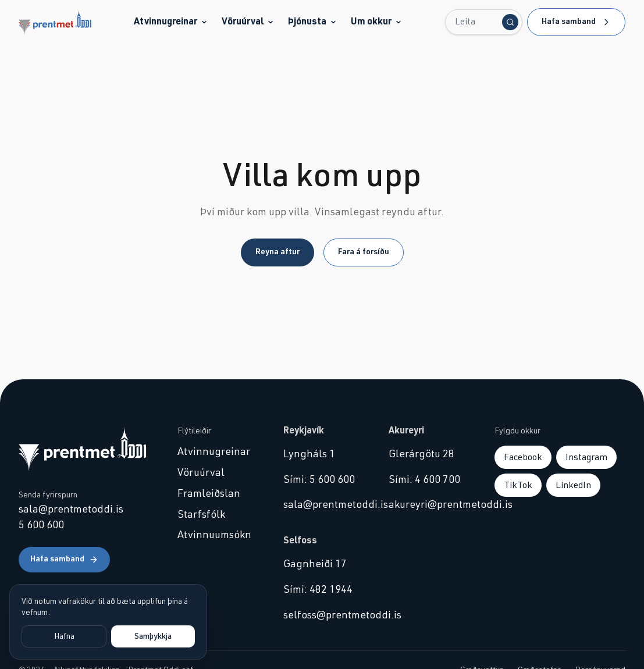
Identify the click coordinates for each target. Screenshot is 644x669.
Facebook (523, 457)
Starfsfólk (201, 515)
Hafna (64, 636)
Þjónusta (312, 22)
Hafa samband (576, 22)
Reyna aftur (277, 252)
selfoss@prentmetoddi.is (322, 615)
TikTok (518, 485)
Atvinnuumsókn (214, 535)
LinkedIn (573, 485)
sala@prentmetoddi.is (71, 510)
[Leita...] (484, 22)
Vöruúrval (248, 22)
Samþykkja (153, 636)
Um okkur (376, 22)
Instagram (586, 457)
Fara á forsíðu (364, 252)
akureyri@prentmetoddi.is (428, 505)
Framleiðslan (209, 494)
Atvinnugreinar (171, 22)
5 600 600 (41, 525)
